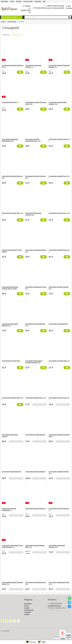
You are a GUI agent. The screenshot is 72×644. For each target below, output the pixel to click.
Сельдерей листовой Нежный (35, 435)
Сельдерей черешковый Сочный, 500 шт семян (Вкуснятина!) (10, 289)
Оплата (12, 1)
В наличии (16, 35)
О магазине (38, 1)
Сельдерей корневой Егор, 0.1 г (36, 398)
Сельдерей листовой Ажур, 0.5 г (59, 213)
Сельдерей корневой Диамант (35, 472)
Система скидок (28, 1)
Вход (69, 6)
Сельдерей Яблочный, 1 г (10, 102)
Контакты (27, 614)
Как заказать (5, 1)
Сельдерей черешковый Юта (58, 324)
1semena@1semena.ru (54, 606)
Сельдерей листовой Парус (11, 361)
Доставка (19, 1)
